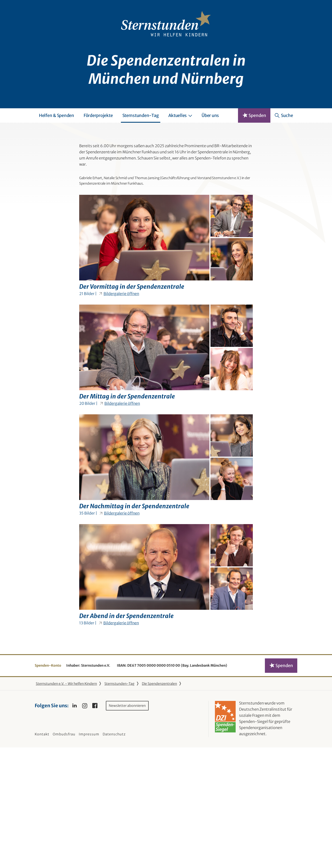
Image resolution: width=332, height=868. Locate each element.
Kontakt (42, 854)
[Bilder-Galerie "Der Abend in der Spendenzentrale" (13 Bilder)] (166, 691)
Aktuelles (180, 115)
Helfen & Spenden (57, 115)
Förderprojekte (98, 115)
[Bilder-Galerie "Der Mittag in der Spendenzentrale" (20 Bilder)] (166, 471)
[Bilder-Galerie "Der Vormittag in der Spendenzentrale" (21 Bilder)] (166, 362)
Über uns (210, 115)
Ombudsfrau (64, 854)
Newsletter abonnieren (127, 826)
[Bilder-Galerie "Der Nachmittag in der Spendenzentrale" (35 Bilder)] (166, 581)
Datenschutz (114, 854)
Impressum (89, 854)
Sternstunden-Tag (141, 115)
